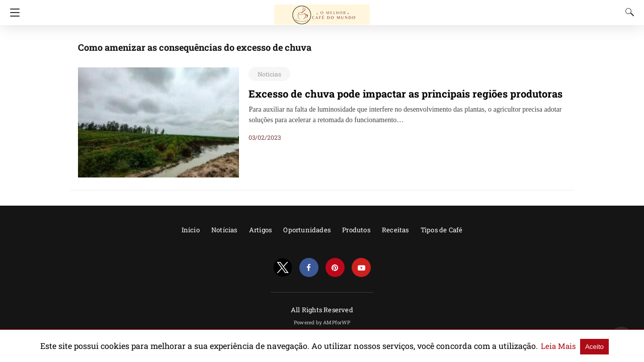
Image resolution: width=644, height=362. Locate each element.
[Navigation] (12, 13)
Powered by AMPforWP (322, 323)
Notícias (268, 74)
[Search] (627, 12)
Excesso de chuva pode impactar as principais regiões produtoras (388, 94)
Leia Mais (522, 346)
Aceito (555, 346)
